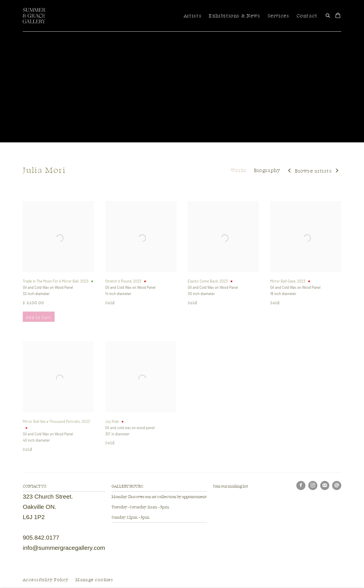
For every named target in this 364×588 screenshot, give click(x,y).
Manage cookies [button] (94, 580)
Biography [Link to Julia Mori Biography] (267, 170)
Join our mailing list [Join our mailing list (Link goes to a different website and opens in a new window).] (231, 486)
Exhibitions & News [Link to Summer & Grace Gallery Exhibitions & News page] (234, 16)
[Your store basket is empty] (338, 16)
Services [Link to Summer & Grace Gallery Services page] (279, 16)
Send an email (337, 485)
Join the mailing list (325, 485)
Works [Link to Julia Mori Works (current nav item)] (239, 170)
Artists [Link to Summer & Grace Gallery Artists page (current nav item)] (193, 16)
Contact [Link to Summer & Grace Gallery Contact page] (307, 16)
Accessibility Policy (46, 580)
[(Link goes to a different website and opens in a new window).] (213, 496)
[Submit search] (328, 15)
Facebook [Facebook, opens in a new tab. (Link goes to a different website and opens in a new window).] (301, 485)
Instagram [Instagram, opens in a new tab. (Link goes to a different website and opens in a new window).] (313, 485)
